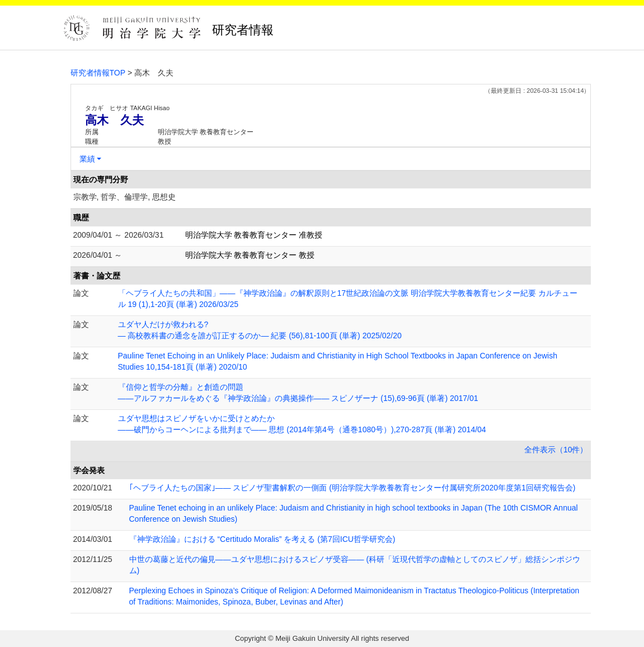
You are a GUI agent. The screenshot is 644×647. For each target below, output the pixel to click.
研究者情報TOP (98, 73)
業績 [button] (87, 159)
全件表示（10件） (556, 450)
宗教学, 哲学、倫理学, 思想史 (125, 197)
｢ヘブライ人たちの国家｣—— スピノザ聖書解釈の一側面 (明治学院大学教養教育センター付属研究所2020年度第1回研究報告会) (352, 488)
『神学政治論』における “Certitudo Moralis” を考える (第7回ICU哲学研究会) (262, 539)
